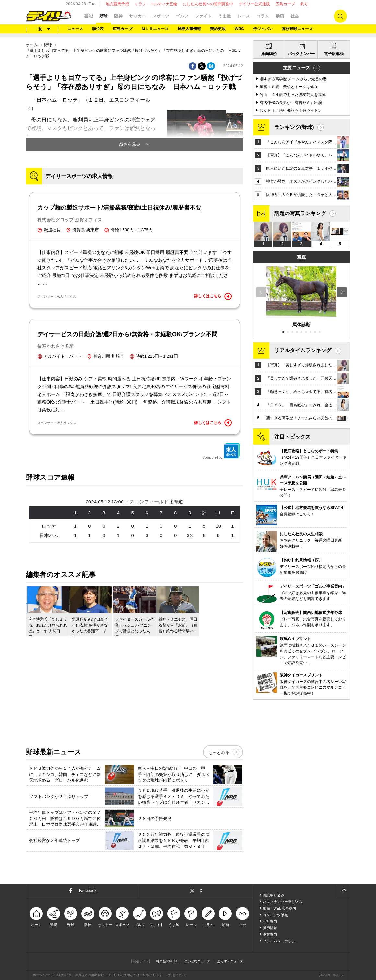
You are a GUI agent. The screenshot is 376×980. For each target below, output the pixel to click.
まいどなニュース (197, 961)
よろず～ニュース (230, 961)
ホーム (32, 45)
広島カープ (285, 4)
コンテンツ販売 (275, 915)
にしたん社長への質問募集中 (208, 4)
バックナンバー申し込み (282, 902)
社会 (295, 16)
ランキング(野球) (294, 127)
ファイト (203, 16)
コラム (263, 16)
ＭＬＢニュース (155, 29)
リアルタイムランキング (303, 350)
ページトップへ (343, 891)
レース (244, 16)
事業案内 (270, 934)
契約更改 (218, 29)
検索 (340, 16)
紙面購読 (269, 54)
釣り (304, 4)
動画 (280, 16)
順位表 (98, 29)
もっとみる (219, 752)
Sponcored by (221, 451)
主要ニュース (297, 68)
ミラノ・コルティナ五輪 (156, 4)
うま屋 (224, 16)
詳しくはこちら (213, 296)
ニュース (75, 29)
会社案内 (270, 921)
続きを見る (130, 144)
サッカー (137, 16)
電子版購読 (334, 54)
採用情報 (270, 928)
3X (190, 535)
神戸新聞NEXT (167, 961)
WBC (239, 29)
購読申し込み (274, 895)
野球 (103, 16)
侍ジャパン (263, 29)
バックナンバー (301, 54)
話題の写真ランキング (300, 213)
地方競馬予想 (117, 4)
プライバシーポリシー (281, 941)
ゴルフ (182, 16)
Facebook (88, 891)
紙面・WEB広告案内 (279, 908)
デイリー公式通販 (254, 4)
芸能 (88, 16)
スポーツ (161, 16)
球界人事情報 (189, 29)
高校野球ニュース (297, 29)
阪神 (118, 16)
